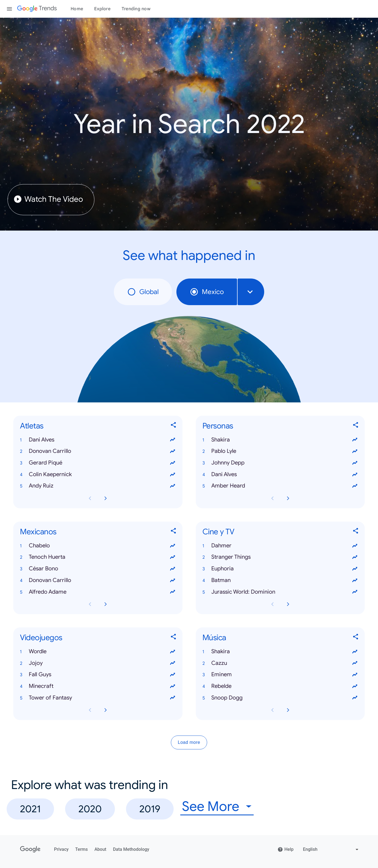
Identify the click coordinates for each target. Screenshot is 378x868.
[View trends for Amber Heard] (355, 486)
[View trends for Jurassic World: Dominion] (355, 592)
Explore (102, 9)
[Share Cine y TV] (356, 532)
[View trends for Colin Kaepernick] (173, 474)
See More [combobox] (211, 807)
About (100, 849)
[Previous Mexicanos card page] (90, 604)
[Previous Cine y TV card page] (272, 604)
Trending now (136, 9)
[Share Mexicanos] (174, 532)
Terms (82, 849)
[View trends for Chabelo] (173, 546)
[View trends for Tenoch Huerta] (173, 557)
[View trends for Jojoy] (173, 663)
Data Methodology (131, 849)
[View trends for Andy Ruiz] (173, 486)
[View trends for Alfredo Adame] (173, 592)
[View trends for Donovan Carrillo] (173, 451)
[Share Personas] (356, 426)
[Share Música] (356, 638)
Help (286, 849)
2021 (30, 809)
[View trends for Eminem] (355, 675)
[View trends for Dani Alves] (173, 440)
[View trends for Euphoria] (355, 569)
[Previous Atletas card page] (90, 498)
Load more (189, 742)
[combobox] (251, 292)
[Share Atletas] (174, 426)
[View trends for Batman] (355, 580)
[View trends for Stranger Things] (355, 557)
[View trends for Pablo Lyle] (355, 451)
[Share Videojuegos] (174, 638)
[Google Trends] (37, 9)
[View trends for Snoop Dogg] (355, 698)
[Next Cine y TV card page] (288, 604)
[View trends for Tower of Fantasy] (173, 698)
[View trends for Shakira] (355, 440)
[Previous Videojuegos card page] (90, 710)
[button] (98, 440)
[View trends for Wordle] (173, 652)
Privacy (61, 849)
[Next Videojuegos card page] (106, 710)
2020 (90, 809)
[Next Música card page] (288, 710)
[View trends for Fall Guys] (173, 675)
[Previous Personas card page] (272, 498)
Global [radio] (143, 292)
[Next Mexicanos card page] (106, 604)
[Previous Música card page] (272, 710)
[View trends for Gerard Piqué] (173, 463)
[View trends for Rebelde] (355, 686)
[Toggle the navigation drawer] (9, 9)
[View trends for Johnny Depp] (355, 463)
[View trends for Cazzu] (355, 663)
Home (77, 9)
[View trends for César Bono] (173, 569)
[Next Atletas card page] (106, 498)
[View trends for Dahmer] (355, 546)
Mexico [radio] (207, 292)
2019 (150, 809)
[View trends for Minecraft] (173, 686)
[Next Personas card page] (288, 498)
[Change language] (331, 849)
